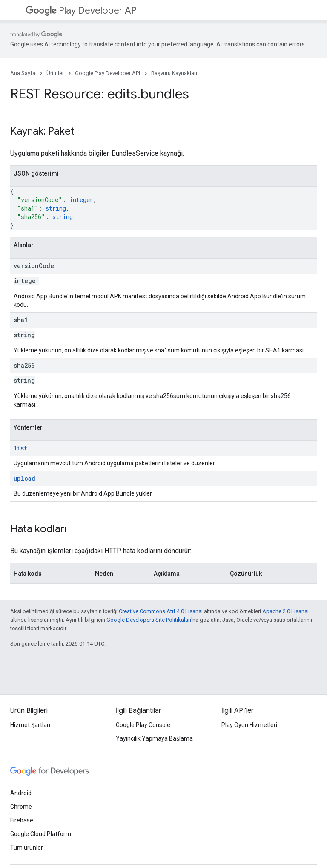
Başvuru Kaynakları (174, 73)
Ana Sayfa (23, 73)
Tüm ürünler (27, 848)
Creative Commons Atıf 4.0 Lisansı (161, 611)
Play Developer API (82, 10)
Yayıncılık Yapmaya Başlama (154, 738)
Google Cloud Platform (41, 834)
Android (21, 793)
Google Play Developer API (108, 73)
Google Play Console (143, 725)
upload (24, 478)
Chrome (21, 807)
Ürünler (55, 73)
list (20, 448)
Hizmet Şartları (30, 725)
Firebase (22, 820)
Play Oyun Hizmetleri (249, 725)
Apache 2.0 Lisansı (285, 611)
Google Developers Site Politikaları (149, 620)
